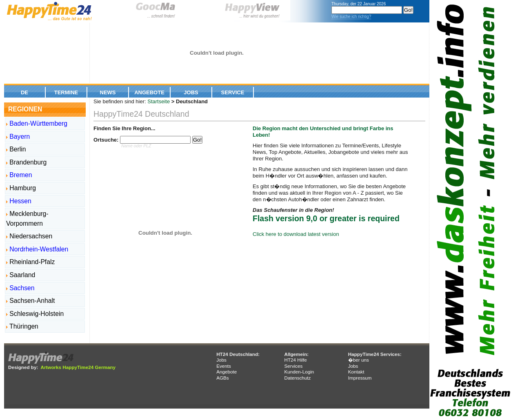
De (24, 92)
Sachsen (20, 288)
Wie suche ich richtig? (351, 17)
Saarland (21, 275)
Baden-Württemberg (37, 123)
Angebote (149, 92)
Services (293, 366)
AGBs (223, 378)
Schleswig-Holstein (35, 314)
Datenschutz (297, 378)
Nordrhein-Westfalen (37, 249)
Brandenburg (26, 162)
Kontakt (356, 372)
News (108, 92)
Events (224, 366)
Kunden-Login (299, 372)
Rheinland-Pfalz (30, 262)
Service (233, 92)
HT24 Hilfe (295, 360)
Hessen (19, 201)
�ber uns (359, 360)
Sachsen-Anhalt (30, 301)
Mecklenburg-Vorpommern (27, 219)
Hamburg (21, 188)
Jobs (191, 92)
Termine (66, 92)
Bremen (19, 175)
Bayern (18, 137)
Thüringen (22, 326)
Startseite (159, 101)
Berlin (16, 149)
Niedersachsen (29, 236)
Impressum (360, 378)
